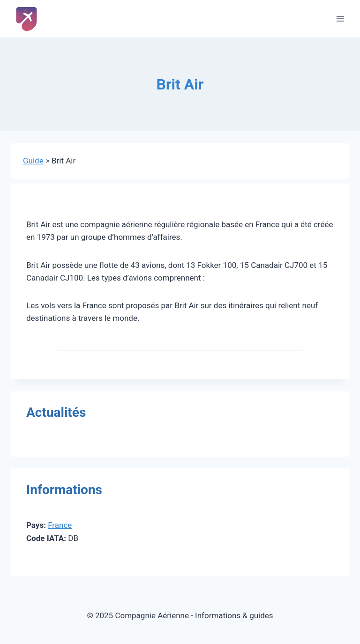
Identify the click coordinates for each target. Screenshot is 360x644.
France (60, 525)
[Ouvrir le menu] (340, 19)
